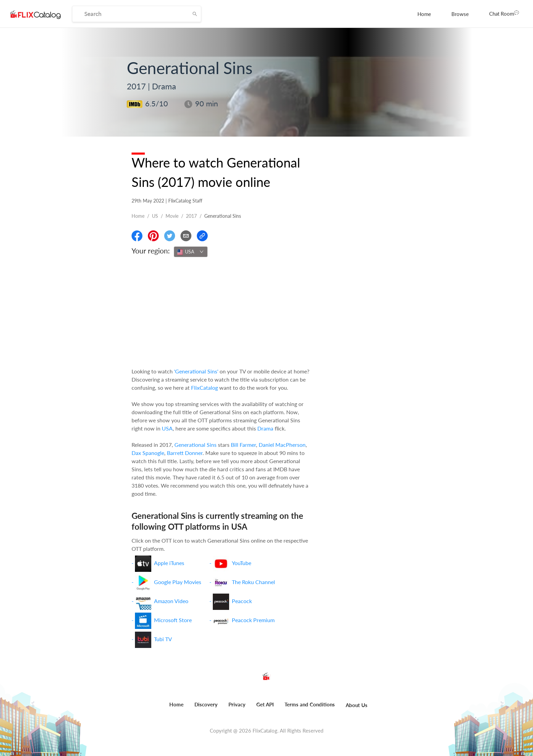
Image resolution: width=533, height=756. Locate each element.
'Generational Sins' (196, 371)
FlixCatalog (204, 388)
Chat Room (504, 13)
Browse (460, 14)
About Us (357, 705)
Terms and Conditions (310, 704)
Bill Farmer (243, 445)
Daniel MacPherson (282, 445)
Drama (265, 428)
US (155, 216)
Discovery (206, 704)
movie (172, 216)
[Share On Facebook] (137, 236)
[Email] (186, 236)
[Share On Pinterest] (153, 236)
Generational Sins (195, 445)
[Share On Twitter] (170, 236)
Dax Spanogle (148, 453)
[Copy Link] (202, 236)
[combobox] (191, 252)
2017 (191, 216)
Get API (265, 704)
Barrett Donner (185, 453)
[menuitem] (424, 14)
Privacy (237, 704)
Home (424, 14)
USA (167, 428)
